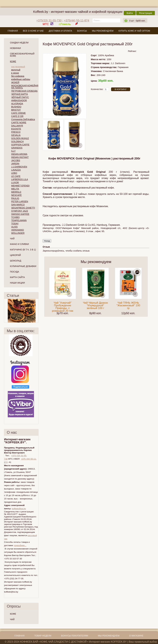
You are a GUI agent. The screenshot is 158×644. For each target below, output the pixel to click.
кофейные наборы (21, 79)
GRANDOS (17, 148)
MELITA (15, 189)
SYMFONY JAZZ (20, 211)
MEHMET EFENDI (20, 186)
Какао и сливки (19, 244)
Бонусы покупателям (75, 636)
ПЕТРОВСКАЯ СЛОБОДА (24, 91)
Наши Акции (17, 283)
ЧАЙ (12, 619)
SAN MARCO (18, 205)
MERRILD (16, 192)
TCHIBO (15, 217)
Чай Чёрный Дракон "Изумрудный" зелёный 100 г (95, 305)
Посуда (15, 272)
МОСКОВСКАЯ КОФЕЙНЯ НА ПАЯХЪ (25, 87)
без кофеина (18, 76)
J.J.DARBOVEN (19, 167)
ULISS (14, 227)
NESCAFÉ (16, 195)
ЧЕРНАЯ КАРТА (20, 94)
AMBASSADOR (19, 100)
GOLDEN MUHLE (20, 138)
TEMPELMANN (19, 220)
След (37, 311)
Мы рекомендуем (103, 31)
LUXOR (15, 183)
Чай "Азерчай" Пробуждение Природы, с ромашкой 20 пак (63, 307)
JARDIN (15, 164)
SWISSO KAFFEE (20, 214)
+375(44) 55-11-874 (77, 21)
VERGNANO (18, 230)
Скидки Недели (19, 43)
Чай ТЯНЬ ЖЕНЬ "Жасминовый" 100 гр (128, 305)
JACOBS (16, 160)
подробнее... (20, 545)
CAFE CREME (18, 113)
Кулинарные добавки (23, 266)
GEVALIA (16, 135)
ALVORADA (17, 104)
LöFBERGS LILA (20, 179)
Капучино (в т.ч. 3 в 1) (23, 250)
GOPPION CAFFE (20, 145)
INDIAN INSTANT (20, 157)
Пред (5, 311)
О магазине (79, 38)
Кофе (13, 61)
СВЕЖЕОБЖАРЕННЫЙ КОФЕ (22, 55)
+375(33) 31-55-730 (49, 21)
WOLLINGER (18, 233)
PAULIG (15, 198)
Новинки (15, 48)
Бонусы (82, 31)
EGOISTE (16, 129)
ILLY (13, 151)
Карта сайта (17, 277)
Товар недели (43, 636)
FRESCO (16, 132)
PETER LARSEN (20, 201)
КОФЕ (13, 614)
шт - (137, 21)
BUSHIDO (16, 107)
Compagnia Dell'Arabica (23, 119)
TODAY (15, 224)
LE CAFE (16, 176)
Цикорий (15, 255)
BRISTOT (16, 110)
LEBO (14, 173)
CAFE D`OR (17, 116)
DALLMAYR (17, 126)
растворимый (18, 67)
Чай (12, 239)
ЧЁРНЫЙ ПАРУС (20, 97)
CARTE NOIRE (19, 123)
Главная (13, 31)
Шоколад (16, 261)
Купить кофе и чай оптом (134, 31)
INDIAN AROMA (19, 154)
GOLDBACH (17, 141)
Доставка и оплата (60, 31)
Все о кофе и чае (33, 31)
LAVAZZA (16, 170)
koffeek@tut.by (19, 509)
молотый (16, 70)
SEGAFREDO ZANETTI (23, 208)
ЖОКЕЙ (15, 82)
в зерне (15, 73)
